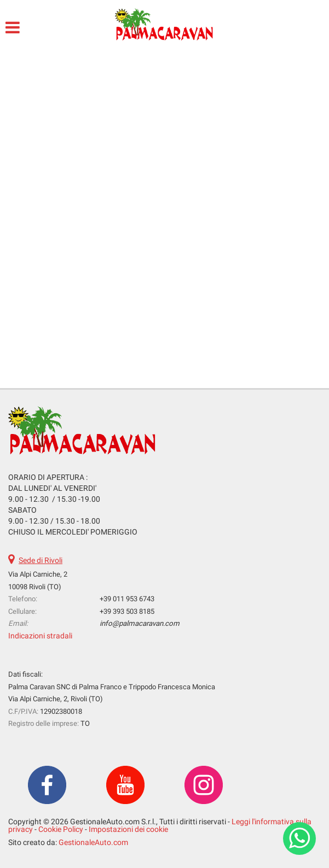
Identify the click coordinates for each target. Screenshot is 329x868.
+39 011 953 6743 (127, 599)
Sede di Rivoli (41, 560)
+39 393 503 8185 (127, 611)
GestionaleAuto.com (93, 842)
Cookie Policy (61, 829)
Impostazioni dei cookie (128, 829)
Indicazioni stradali (40, 636)
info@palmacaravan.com (140, 623)
